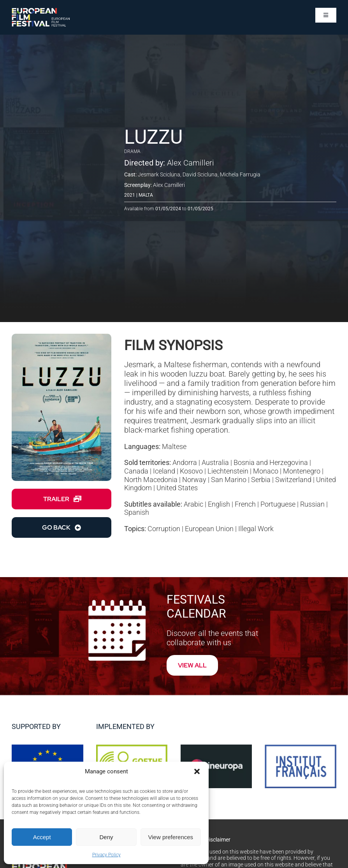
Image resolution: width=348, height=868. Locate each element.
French (245, 504)
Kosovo (191, 471)
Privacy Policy (106, 855)
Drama (132, 151)
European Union (209, 529)
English (219, 504)
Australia (215, 462)
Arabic (193, 504)
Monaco (266, 471)
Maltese (174, 446)
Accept (42, 837)
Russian (312, 504)
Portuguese (278, 504)
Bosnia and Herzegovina (271, 462)
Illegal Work (256, 529)
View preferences (171, 837)
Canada (136, 471)
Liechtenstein (228, 471)
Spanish (137, 512)
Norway (194, 480)
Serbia (261, 480)
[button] (197, 771)
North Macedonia (151, 480)
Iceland (164, 471)
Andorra (185, 462)
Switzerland (293, 480)
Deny (106, 837)
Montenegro (302, 471)
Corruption (164, 529)
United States (177, 488)
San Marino (229, 480)
